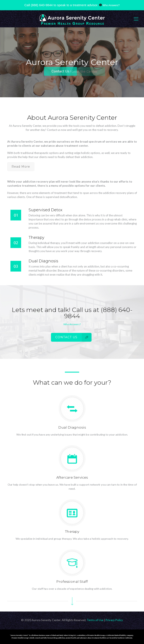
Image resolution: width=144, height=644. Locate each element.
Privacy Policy (114, 620)
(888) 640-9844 (42, 5)
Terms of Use (95, 620)
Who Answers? (111, 5)
